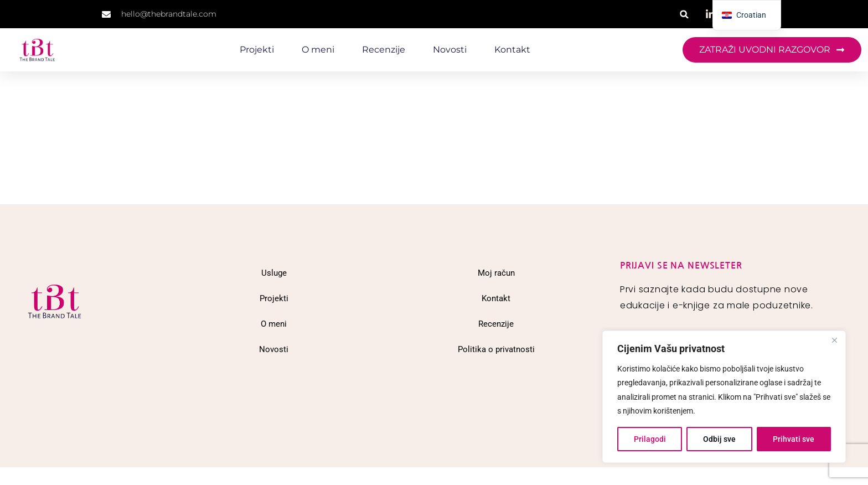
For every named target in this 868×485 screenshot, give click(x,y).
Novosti (450, 50)
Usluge (274, 273)
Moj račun (496, 273)
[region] (724, 397)
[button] (684, 14)
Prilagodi (650, 439)
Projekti (257, 50)
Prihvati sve (794, 439)
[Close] (834, 340)
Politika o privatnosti (496, 349)
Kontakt (512, 50)
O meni (318, 50)
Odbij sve (719, 439)
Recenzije (384, 50)
